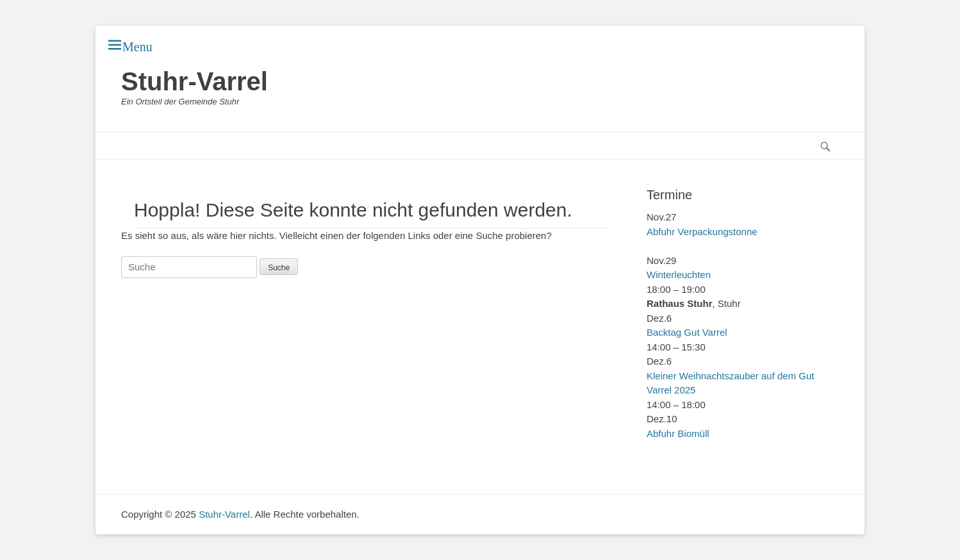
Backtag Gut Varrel (687, 332)
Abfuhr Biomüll (678, 433)
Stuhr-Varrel (194, 81)
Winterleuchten (679, 275)
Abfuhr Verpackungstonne (702, 232)
